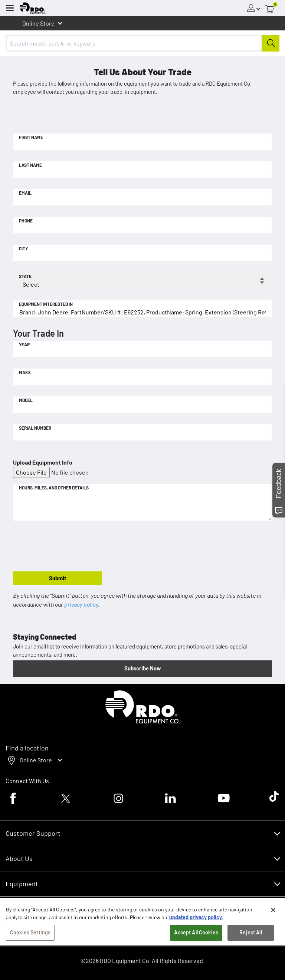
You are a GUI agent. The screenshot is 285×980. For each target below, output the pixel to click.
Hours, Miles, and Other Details (54, 488)
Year (24, 344)
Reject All (250, 934)
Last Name (30, 165)
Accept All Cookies (196, 934)
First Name (31, 137)
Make (25, 372)
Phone (26, 221)
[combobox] (142, 43)
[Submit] (271, 43)
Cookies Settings (30, 934)
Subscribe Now (142, 668)
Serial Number (35, 428)
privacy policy (81, 604)
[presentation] (69, 547)
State (25, 276)
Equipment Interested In (46, 304)
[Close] (273, 912)
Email (25, 193)
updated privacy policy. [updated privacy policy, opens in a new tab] (196, 919)
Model (26, 400)
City (23, 248)
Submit (58, 578)
